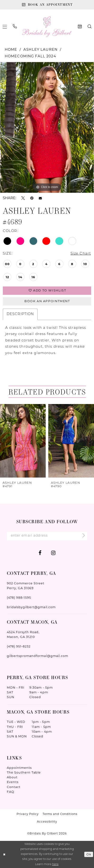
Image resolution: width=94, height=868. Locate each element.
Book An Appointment (47, 301)
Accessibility (47, 822)
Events (13, 782)
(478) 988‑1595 (19, 598)
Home (11, 49)
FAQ (11, 792)
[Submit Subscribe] (82, 536)
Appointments (19, 768)
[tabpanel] (47, 127)
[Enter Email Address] (47, 536)
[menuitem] (15, 27)
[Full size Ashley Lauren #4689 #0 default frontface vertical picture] (47, 127)
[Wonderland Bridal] (47, 27)
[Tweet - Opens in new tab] (23, 198)
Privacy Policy (28, 814)
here (55, 864)
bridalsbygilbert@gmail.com (31, 607)
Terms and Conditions (60, 814)
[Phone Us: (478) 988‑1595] (15, 27)
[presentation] (23, 441)
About (12, 777)
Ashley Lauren (40, 49)
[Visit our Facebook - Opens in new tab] (40, 553)
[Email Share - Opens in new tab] (40, 198)
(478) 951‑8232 (19, 646)
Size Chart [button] (81, 254)
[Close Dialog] (4, 854)
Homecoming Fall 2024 (30, 56)
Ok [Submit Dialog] (89, 854)
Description (20, 314)
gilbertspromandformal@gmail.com (38, 656)
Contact (14, 787)
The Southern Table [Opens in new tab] (24, 772)
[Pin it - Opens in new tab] (32, 198)
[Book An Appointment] (47, 5)
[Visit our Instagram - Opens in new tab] (53, 553)
